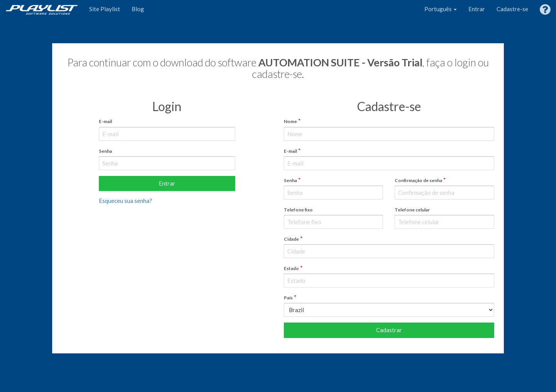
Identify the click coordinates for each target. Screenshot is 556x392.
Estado (291, 268)
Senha (105, 151)
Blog (138, 9)
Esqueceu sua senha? (125, 201)
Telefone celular (412, 210)
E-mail (105, 121)
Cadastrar (389, 330)
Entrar (477, 9)
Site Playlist (105, 9)
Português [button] (441, 9)
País (288, 298)
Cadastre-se (512, 9)
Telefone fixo (298, 210)
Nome (290, 121)
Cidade (291, 239)
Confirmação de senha (418, 180)
